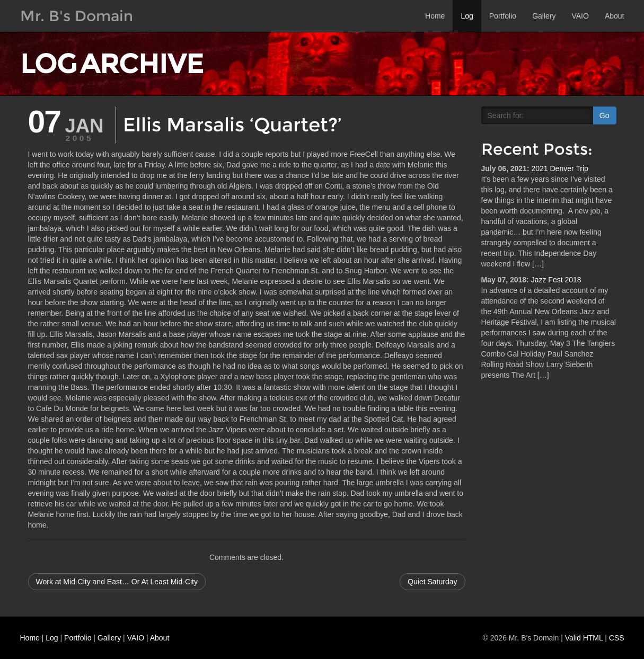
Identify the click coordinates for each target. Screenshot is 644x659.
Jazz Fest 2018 (556, 280)
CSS (617, 638)
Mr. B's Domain (77, 16)
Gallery (544, 16)
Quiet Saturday (432, 582)
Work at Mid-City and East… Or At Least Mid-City (117, 582)
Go (605, 115)
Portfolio (503, 16)
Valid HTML (584, 638)
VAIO (580, 16)
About (615, 16)
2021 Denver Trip (559, 168)
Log (467, 16)
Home (435, 16)
